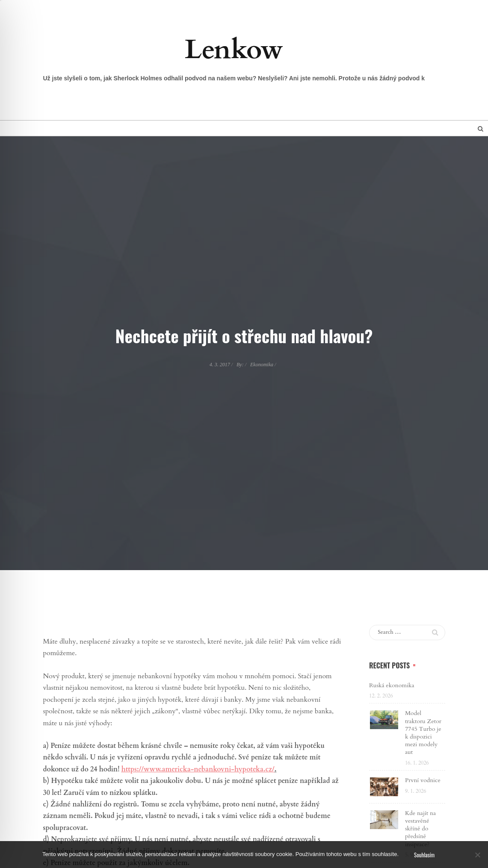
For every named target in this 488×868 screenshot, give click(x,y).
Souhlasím (424, 855)
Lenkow (234, 50)
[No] (477, 855)
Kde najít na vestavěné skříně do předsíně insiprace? (420, 829)
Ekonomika (262, 365)
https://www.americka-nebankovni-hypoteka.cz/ (198, 769)
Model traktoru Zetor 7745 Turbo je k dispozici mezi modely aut (423, 733)
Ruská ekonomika (392, 685)
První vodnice (423, 780)
